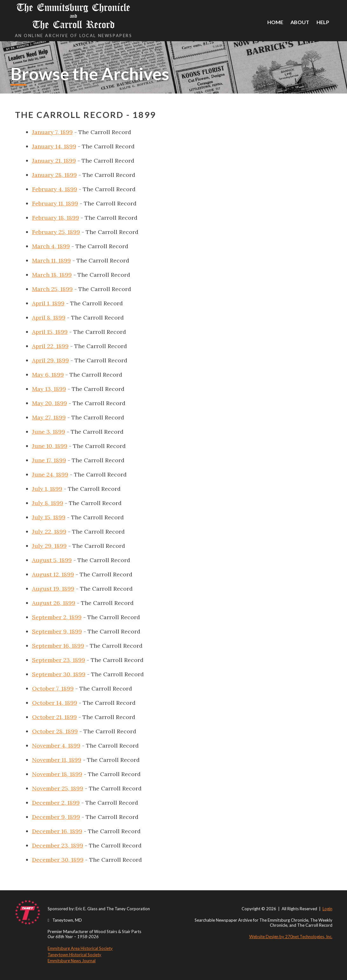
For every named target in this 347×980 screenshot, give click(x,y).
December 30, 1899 (58, 860)
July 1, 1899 (47, 489)
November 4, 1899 (56, 746)
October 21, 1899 (54, 717)
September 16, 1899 (58, 646)
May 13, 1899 (49, 389)
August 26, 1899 (54, 603)
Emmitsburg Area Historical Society (80, 948)
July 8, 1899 (48, 503)
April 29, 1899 (50, 360)
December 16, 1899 (57, 831)
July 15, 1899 (49, 517)
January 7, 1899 (52, 132)
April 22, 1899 (50, 346)
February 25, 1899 (56, 232)
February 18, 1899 (56, 218)
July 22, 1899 (49, 532)
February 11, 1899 (55, 203)
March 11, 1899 (51, 260)
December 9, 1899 (56, 817)
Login (327, 909)
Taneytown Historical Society (74, 955)
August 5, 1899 (52, 560)
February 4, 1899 (55, 189)
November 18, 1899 (57, 774)
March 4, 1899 (51, 246)
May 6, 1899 (48, 375)
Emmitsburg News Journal (72, 961)
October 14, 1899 (55, 703)
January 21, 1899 (54, 161)
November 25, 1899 (58, 788)
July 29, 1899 (49, 546)
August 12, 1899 (53, 574)
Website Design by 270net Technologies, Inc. (291, 937)
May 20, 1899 (50, 403)
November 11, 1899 (57, 760)
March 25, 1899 (52, 289)
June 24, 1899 (50, 474)
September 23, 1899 (59, 660)
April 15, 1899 (50, 332)
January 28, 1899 (54, 175)
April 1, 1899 (48, 303)
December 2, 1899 (56, 803)
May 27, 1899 (49, 417)
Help (323, 22)
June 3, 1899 (49, 432)
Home (275, 22)
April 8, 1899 (49, 318)
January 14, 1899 (54, 146)
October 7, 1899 (53, 688)
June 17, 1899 (49, 460)
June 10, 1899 (50, 446)
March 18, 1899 (52, 275)
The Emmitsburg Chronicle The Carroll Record (74, 16)
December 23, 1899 (58, 845)
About (300, 22)
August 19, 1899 (53, 589)
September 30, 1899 (59, 674)
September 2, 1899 (57, 617)
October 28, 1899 (55, 731)
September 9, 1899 (57, 631)
